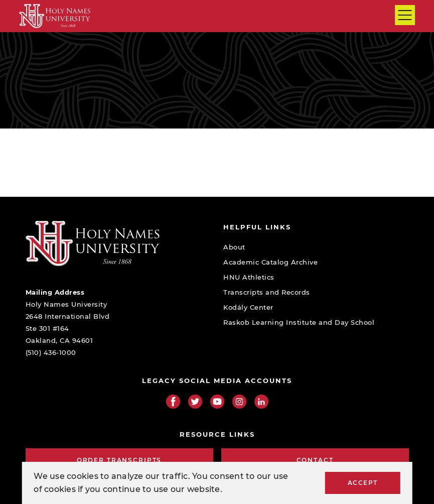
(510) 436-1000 (51, 352)
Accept (363, 483)
